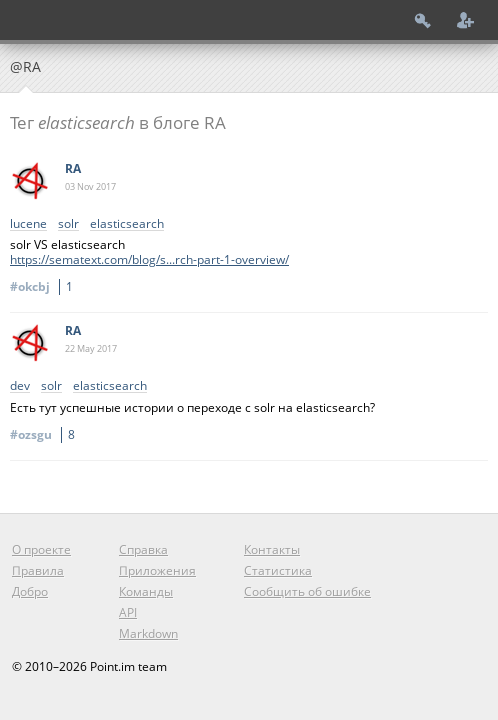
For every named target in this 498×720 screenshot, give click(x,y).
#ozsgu (45, 434)
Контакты (272, 549)
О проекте (41, 549)
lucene (28, 224)
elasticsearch (127, 224)
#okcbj (44, 286)
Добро (30, 591)
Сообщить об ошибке (307, 591)
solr (68, 224)
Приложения (157, 570)
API (128, 612)
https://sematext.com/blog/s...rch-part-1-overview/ (149, 259)
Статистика (278, 570)
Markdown (148, 633)
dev (20, 386)
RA (73, 168)
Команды (146, 591)
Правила (38, 570)
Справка (143, 549)
